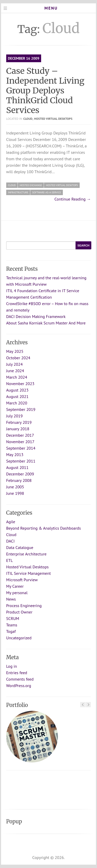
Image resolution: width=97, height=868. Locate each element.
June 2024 (15, 371)
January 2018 (18, 429)
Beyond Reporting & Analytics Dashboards (44, 528)
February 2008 (19, 480)
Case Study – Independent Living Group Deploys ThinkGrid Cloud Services (45, 91)
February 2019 (19, 422)
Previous (83, 705)
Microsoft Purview (22, 580)
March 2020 (17, 403)
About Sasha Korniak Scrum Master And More (46, 323)
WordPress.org (19, 686)
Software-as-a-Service (46, 192)
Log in (12, 666)
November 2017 (20, 442)
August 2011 (17, 467)
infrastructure (18, 192)
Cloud (28, 119)
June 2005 (15, 487)
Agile (11, 522)
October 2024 (18, 358)
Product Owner (19, 612)
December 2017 (20, 435)
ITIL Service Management (29, 573)
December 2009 (20, 474)
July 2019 (14, 416)
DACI (10, 541)
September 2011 (21, 461)
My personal (17, 593)
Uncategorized (19, 638)
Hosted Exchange (31, 185)
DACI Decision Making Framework (36, 316)
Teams (12, 625)
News (11, 599)
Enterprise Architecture (26, 554)
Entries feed (17, 673)
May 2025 (15, 351)
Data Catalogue (20, 547)
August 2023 (17, 390)
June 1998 (15, 493)
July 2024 (14, 364)
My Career (15, 586)
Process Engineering (24, 606)
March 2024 (17, 377)
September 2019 (21, 409)
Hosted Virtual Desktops (53, 119)
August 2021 (17, 396)
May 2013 (15, 455)
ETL (10, 560)
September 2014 (21, 448)
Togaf (11, 631)
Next (88, 705)
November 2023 (20, 384)
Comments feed (20, 679)
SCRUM (13, 618)
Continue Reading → (73, 199)
